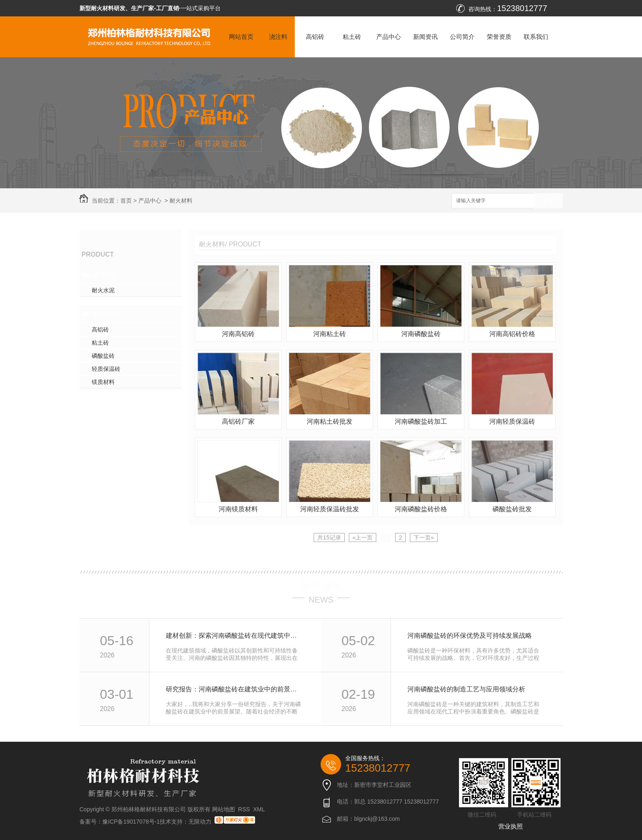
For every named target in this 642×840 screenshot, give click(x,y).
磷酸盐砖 (103, 356)
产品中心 (389, 37)
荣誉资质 (499, 37)
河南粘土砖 (330, 334)
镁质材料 (103, 382)
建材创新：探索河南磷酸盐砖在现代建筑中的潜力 (234, 636)
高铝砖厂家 (238, 421)
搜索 (548, 201)
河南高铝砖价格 (512, 334)
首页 (126, 201)
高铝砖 (315, 37)
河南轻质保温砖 (512, 421)
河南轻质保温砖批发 (330, 509)
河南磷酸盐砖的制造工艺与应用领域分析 (466, 689)
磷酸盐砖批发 (512, 509)
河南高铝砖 (238, 334)
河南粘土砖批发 (330, 421)
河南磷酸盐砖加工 (421, 421)
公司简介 (462, 37)
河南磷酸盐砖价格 (421, 509)
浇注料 (278, 37)
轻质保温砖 (106, 369)
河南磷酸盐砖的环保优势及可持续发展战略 (470, 636)
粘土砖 (352, 37)
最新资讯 (321, 585)
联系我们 (536, 37)
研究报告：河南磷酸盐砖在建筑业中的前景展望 (234, 689)
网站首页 (241, 37)
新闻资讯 (425, 37)
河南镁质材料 (238, 509)
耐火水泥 (103, 290)
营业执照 (511, 826)
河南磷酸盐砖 (421, 334)
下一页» (424, 537)
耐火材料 (181, 201)
